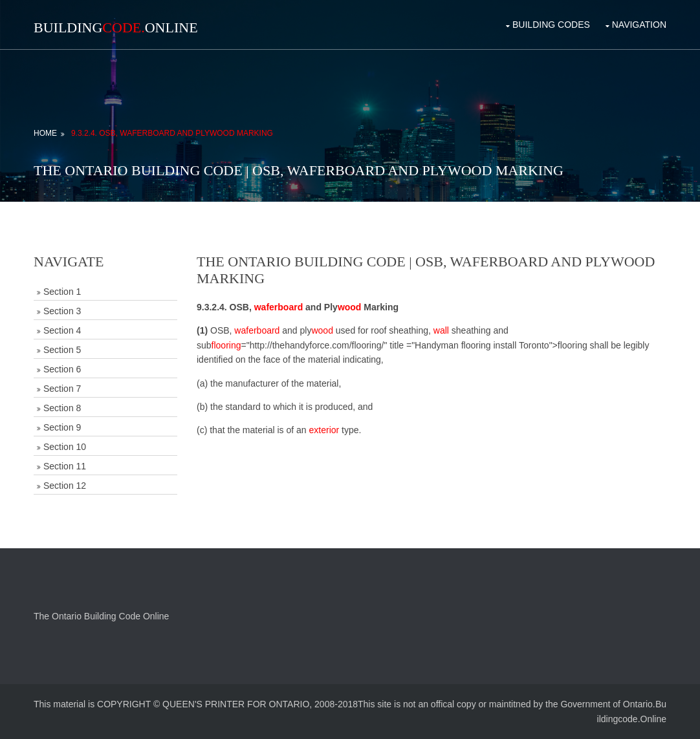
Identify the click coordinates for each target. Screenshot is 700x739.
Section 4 (62, 330)
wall (441, 330)
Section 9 (62, 427)
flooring (226, 345)
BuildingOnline (116, 27)
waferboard (279, 307)
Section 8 (62, 408)
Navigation (639, 25)
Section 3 (62, 311)
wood (350, 307)
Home (45, 133)
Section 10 (65, 447)
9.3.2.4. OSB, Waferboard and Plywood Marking (172, 133)
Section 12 (65, 486)
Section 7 (62, 389)
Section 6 (62, 369)
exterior (324, 430)
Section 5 (62, 350)
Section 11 (65, 466)
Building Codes (551, 25)
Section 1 (62, 292)
